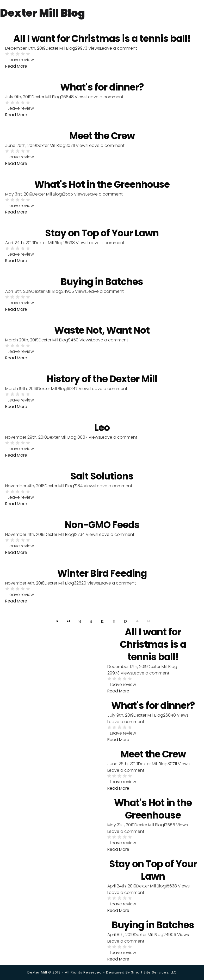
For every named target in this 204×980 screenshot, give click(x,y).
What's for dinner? (102, 88)
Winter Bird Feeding (102, 577)
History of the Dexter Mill (102, 381)
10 (103, 625)
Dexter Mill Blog (46, 97)
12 (125, 625)
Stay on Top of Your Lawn (102, 235)
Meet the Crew (102, 137)
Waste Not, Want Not (102, 333)
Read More (16, 66)
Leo (102, 430)
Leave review (21, 60)
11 (114, 625)
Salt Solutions (102, 479)
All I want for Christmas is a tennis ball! (153, 648)
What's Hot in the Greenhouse (102, 186)
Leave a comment (105, 97)
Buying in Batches (102, 284)
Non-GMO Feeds (102, 528)
